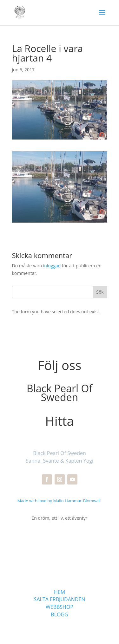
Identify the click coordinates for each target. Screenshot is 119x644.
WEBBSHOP (60, 607)
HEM (60, 592)
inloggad (52, 266)
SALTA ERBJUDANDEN (60, 599)
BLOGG (59, 615)
